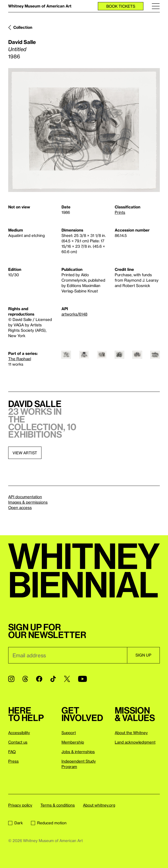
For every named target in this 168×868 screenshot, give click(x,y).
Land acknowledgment (135, 742)
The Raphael (20, 359)
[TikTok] (53, 679)
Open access (20, 507)
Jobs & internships (78, 752)
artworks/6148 (74, 314)
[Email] (68, 655)
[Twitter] (67, 679)
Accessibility (19, 733)
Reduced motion (49, 823)
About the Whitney (131, 733)
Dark (15, 823)
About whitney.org (99, 805)
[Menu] (156, 6)
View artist (25, 453)
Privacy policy (20, 805)
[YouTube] (82, 679)
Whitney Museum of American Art (40, 6)
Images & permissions (28, 502)
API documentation (25, 497)
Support (69, 733)
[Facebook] (39, 679)
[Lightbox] (84, 130)
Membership (73, 742)
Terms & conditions (58, 805)
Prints (120, 212)
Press (13, 761)
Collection (23, 27)
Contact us (18, 742)
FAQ (12, 752)
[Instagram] (11, 679)
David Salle (22, 42)
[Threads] (25, 679)
